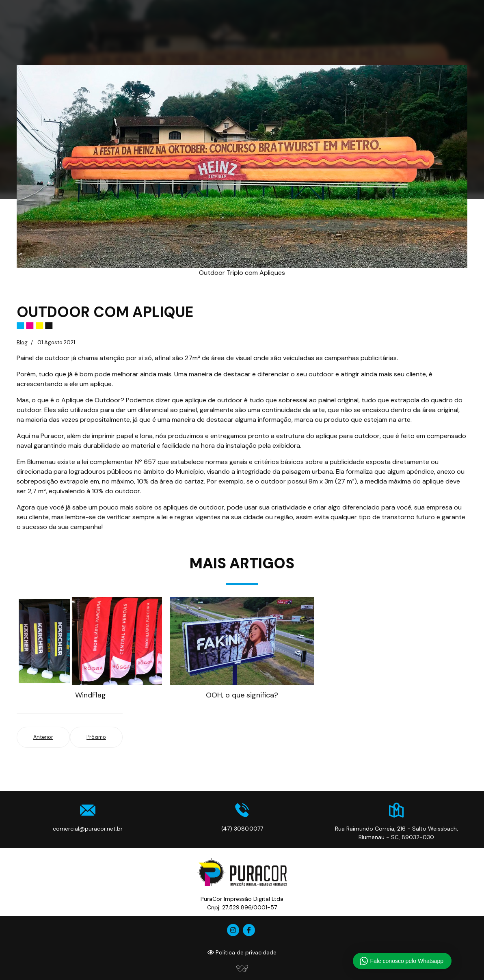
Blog (22, 342)
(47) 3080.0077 (242, 829)
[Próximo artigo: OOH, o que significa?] (96, 737)
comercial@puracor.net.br (88, 829)
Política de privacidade (242, 952)
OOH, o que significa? (242, 695)
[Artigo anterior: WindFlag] (43, 737)
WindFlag (91, 695)
